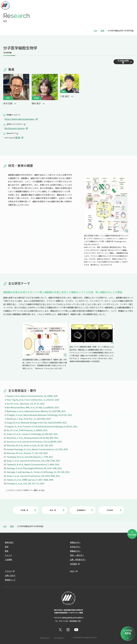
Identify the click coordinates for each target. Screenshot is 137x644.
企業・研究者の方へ (77, 559)
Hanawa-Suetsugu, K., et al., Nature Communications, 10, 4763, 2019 (37, 449)
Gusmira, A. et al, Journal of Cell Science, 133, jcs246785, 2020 (34, 441)
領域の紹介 (9, 542)
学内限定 (73, 563)
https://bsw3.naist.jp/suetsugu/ (19, 119)
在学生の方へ (75, 546)
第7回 (18, 137)
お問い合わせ (10, 575)
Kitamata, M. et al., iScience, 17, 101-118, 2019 (27, 453)
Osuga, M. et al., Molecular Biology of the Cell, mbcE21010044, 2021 (37, 422)
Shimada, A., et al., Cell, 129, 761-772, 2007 (26, 483)
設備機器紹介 (85, 510)
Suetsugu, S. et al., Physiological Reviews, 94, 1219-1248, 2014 (34, 468)
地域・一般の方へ (76, 555)
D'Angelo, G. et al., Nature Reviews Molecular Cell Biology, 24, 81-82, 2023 (39, 415)
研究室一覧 (28, 510)
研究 (102, 31)
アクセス (8, 571)
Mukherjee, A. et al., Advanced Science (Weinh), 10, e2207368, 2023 (36, 411)
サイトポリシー (59, 637)
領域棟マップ (10, 579)
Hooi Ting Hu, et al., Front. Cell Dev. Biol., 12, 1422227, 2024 (33, 399)
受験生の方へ (75, 542)
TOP (95, 31)
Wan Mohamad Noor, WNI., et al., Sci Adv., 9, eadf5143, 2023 (33, 407)
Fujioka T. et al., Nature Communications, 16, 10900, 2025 (32, 396)
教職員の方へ (75, 550)
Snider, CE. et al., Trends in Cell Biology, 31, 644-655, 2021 (32, 434)
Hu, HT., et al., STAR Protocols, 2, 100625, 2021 (27, 430)
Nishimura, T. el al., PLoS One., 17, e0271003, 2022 (29, 419)
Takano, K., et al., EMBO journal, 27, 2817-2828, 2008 (30, 479)
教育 (6, 550)
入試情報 (8, 559)
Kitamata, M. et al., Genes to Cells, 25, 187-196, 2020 (30, 445)
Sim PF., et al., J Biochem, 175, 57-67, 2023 (26, 403)
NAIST (72, 571)
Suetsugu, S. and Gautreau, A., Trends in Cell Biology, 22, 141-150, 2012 (38, 472)
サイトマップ (45, 637)
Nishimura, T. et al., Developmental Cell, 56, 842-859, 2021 (33, 438)
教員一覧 (57, 510)
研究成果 (114, 510)
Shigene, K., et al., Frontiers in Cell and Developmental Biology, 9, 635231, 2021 (42, 426)
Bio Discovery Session (14, 128)
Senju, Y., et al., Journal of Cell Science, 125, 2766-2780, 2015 (33, 460)
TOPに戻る (132, 533)
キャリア (8, 555)
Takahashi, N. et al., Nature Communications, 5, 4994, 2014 (33, 464)
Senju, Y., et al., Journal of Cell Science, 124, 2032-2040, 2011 (33, 476)
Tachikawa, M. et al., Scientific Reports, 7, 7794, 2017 (30, 456)
